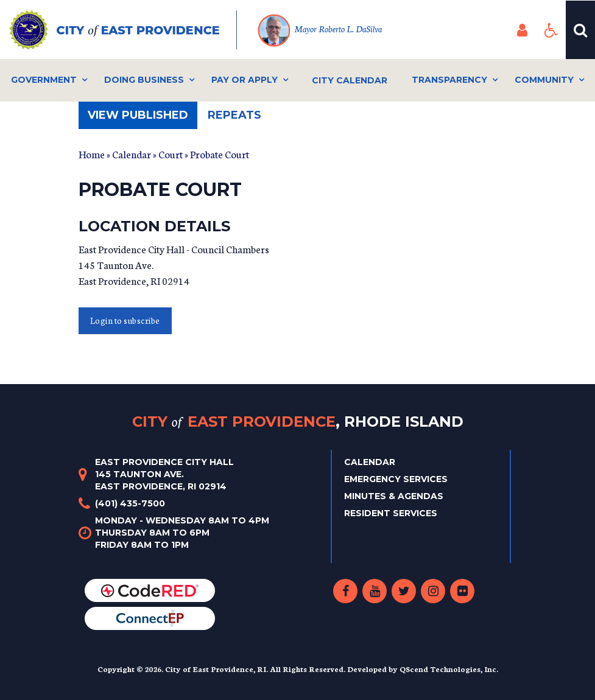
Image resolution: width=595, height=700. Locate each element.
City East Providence (298, 422)
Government (44, 80)
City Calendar (350, 80)
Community (544, 80)
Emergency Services (396, 479)
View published (143, 118)
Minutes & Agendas (394, 496)
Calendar (132, 154)
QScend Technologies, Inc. (449, 669)
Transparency (449, 80)
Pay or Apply (245, 80)
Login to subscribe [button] (125, 320)
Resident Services (391, 513)
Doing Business (144, 80)
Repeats (234, 115)
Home (92, 154)
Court (171, 154)
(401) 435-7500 (130, 503)
